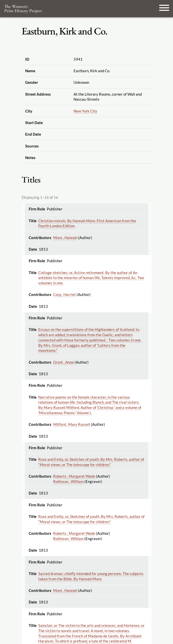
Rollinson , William (68, 481)
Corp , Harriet (64, 294)
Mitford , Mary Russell (72, 424)
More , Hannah (65, 238)
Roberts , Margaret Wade (74, 476)
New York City (85, 111)
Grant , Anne (63, 362)
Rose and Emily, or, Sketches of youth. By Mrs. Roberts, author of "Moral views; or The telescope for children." (91, 462)
